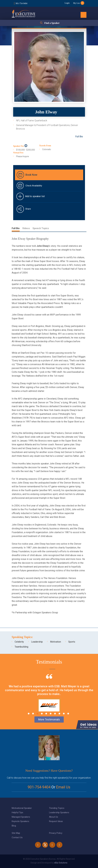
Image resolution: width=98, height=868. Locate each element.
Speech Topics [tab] (41, 228)
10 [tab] (68, 714)
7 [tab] (55, 714)
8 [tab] (59, 714)
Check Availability (34, 186)
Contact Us (17, 837)
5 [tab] (46, 714)
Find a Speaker (52, 23)
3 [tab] (37, 714)
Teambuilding (21, 647)
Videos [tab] (26, 228)
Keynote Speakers (20, 821)
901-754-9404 (21, 3)
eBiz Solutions (61, 863)
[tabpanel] (49, 697)
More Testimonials (49, 719)
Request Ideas (56, 821)
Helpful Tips (17, 812)
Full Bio (79, 137)
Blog (14, 826)
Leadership (37, 642)
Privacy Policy (56, 833)
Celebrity (19, 642)
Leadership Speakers (59, 812)
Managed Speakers (21, 817)
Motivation (56, 642)
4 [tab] (42, 714)
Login (67, 3)
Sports (72, 642)
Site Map (16, 833)
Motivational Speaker (22, 808)
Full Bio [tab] (16, 228)
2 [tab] (33, 714)
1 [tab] (29, 714)
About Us (54, 817)
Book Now (31, 175)
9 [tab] (64, 714)
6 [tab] (51, 714)
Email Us (63, 787)
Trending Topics (57, 808)
